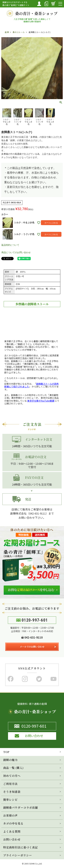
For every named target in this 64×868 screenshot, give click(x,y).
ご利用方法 (10, 784)
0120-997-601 (35, 620)
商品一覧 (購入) (13, 768)
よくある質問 (12, 831)
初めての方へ (12, 776)
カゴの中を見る (13, 823)
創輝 (7, 32)
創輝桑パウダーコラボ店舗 (21, 808)
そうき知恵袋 (12, 792)
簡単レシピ (10, 800)
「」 (32, 385)
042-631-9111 (38, 513)
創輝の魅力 (10, 760)
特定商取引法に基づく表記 (21, 847)
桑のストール (19, 32)
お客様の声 (10, 815)
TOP (6, 752)
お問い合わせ (12, 839)
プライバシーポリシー (18, 855)
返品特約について (10, 245)
